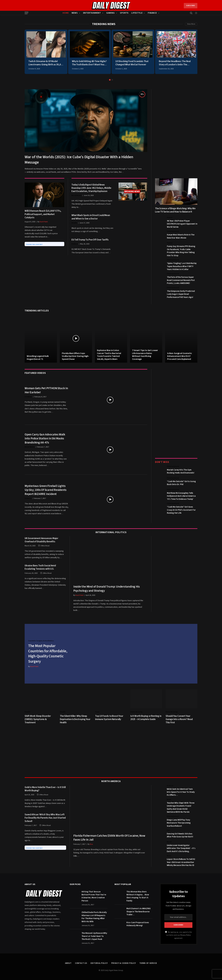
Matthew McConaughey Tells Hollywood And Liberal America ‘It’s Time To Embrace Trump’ (181, 496)
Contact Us (81, 963)
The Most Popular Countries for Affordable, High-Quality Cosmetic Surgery (48, 654)
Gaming (111, 13)
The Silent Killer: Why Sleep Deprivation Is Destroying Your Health (75, 719)
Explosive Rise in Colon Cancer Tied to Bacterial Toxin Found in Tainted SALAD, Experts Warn (109, 355)
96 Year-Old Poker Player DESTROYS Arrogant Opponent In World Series (182, 224)
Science (28, 498)
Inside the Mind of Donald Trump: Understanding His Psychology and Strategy (107, 589)
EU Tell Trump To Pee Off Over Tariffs (90, 240)
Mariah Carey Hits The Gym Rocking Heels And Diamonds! (181, 471)
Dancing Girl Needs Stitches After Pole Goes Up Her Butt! (180, 835)
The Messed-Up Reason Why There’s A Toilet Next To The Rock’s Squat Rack (94, 936)
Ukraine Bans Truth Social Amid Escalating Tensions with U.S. (40, 567)
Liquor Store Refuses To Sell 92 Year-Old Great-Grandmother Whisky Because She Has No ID (181, 862)
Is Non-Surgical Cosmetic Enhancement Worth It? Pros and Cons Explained (180, 356)
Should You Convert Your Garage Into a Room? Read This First (179, 719)
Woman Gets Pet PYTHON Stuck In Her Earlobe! (46, 390)
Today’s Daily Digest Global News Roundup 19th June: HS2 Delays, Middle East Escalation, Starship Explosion (91, 188)
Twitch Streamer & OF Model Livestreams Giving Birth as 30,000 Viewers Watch (46, 63)
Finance (152, 13)
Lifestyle (137, 13)
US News (28, 397)
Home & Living (136, 712)
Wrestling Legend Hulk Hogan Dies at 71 (38, 358)
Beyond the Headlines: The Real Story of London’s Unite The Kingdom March (175, 63)
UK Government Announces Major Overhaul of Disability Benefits (41, 540)
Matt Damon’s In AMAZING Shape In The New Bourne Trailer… (139, 911)
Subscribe (191, 6)
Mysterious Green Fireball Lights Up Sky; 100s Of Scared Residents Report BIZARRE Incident (46, 490)
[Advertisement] (176, 132)
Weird (169, 842)
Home (66, 13)
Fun (168, 830)
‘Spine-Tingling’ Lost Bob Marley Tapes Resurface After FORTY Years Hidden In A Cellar (182, 266)
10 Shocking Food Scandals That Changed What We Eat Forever (132, 63)
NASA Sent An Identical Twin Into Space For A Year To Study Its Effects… (181, 792)
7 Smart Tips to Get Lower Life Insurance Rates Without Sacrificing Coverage (145, 355)
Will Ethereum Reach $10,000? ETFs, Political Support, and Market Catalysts (43, 214)
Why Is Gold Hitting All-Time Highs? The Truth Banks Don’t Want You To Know (89, 63)
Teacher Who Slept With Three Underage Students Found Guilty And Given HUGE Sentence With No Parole (181, 807)
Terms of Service (148, 963)
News (75, 13)
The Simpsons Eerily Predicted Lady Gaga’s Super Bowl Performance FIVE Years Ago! (181, 294)
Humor (170, 218)
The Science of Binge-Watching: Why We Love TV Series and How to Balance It (175, 210)
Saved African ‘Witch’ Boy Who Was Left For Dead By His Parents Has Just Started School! (45, 818)
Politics (75, 244)
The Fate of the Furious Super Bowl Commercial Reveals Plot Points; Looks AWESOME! (181, 280)
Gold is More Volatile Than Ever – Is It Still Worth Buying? (45, 789)
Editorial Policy (99, 963)
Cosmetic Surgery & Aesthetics (41, 641)
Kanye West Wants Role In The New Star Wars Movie (181, 236)
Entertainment (92, 13)
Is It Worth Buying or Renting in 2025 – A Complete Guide (146, 717)
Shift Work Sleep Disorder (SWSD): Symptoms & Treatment (38, 719)
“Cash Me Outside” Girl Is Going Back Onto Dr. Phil (181, 483)
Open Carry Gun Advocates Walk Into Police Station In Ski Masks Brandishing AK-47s (45, 439)
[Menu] (26, 13)
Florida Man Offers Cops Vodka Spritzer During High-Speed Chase (76, 356)
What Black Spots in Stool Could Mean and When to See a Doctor (91, 217)
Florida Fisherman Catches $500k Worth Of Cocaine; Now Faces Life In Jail (109, 837)
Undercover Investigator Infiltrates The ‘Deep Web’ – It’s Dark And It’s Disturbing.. (181, 848)
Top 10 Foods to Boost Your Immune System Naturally (109, 717)
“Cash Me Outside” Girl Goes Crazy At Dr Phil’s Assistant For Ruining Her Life (181, 510)
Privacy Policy (186, 935)
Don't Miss (162, 462)
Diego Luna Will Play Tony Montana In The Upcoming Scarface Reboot (179, 823)
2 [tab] (112, 80)
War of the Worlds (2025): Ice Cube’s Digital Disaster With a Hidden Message (79, 160)
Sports (124, 13)
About (68, 963)
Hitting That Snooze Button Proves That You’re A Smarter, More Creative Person (94, 896)
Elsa (91, 844)
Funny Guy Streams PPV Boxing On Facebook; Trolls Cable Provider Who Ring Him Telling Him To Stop (181, 251)
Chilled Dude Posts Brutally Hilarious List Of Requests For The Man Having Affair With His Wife (94, 917)
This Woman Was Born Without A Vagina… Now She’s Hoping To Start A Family (138, 896)
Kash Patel (44, 222)
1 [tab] (110, 80)
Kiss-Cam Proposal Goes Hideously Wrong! (138, 924)
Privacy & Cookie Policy (124, 963)
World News (76, 195)
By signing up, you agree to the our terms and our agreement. (178, 935)
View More (191, 24)
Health (74, 223)
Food (97, 712)
